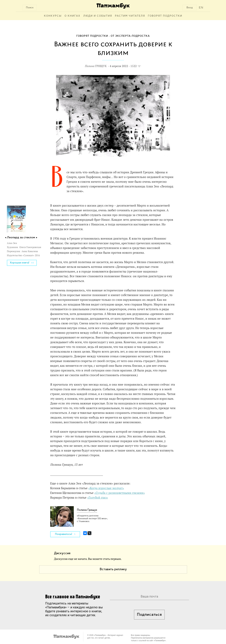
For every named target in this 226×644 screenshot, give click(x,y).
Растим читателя (130, 16)
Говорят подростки (165, 16)
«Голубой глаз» (98, 498)
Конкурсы (53, 16)
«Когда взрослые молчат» (106, 488)
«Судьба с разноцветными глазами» (120, 493)
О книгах (72, 16)
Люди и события (98, 16)
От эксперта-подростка (130, 36)
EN (201, 8)
